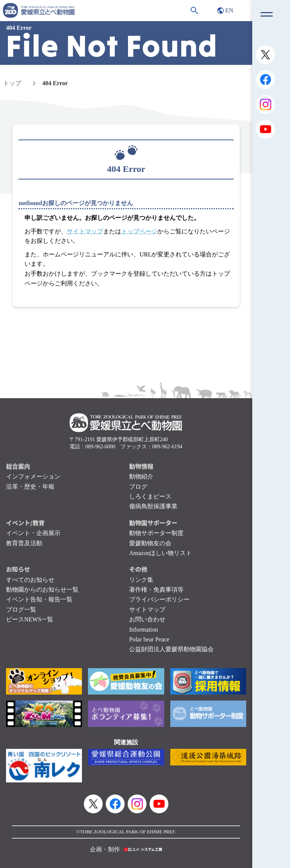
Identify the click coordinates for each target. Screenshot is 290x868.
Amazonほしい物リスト (160, 553)
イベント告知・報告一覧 (39, 599)
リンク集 (141, 580)
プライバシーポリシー (159, 599)
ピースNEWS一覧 (30, 619)
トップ (12, 83)
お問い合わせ (147, 619)
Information (143, 630)
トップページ (139, 231)
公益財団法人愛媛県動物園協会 (171, 649)
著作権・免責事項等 (156, 590)
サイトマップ (85, 231)
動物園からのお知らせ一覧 (42, 590)
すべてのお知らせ (30, 580)
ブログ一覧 (21, 610)
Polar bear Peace (149, 639)
